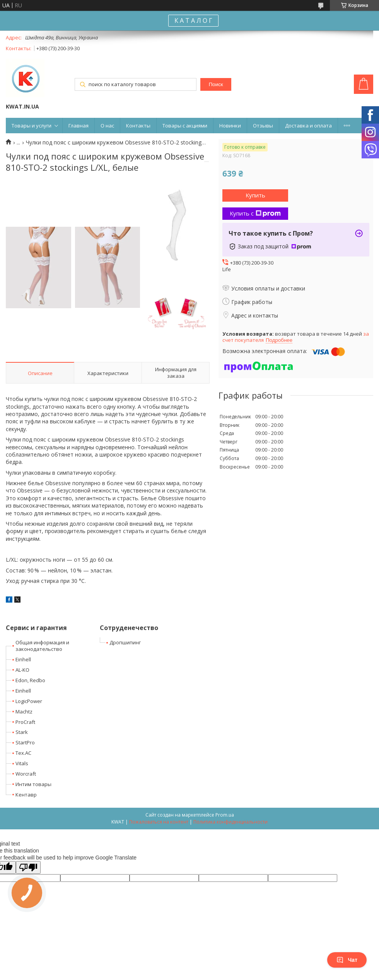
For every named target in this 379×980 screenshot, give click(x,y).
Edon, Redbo (30, 680)
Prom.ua (225, 815)
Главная (79, 126)
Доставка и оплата (308, 126)
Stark (22, 732)
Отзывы (263, 126)
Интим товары (33, 784)
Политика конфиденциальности (230, 822)
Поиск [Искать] (216, 84)
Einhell (23, 659)
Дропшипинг (125, 642)
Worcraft (26, 774)
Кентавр (26, 795)
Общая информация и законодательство (42, 646)
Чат (347, 960)
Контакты (138, 126)
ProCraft (25, 722)
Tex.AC (23, 753)
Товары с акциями (185, 126)
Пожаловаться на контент (159, 822)
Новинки (230, 126)
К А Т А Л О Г (193, 20)
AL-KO (22, 670)
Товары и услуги (32, 126)
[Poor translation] (28, 867)
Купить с (255, 213)
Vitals (22, 763)
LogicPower (29, 701)
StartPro (25, 742)
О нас (107, 126)
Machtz (24, 712)
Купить (255, 195)
